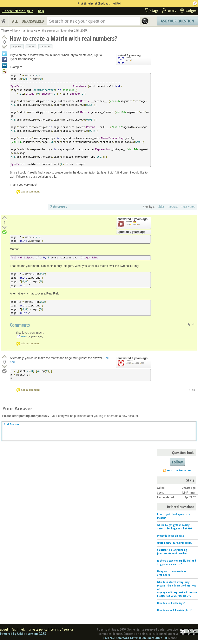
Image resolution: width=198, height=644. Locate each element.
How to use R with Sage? (171, 603)
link (193, 324)
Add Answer (11, 424)
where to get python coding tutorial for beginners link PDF (175, 527)
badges (191, 11)
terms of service (62, 629)
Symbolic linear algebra (170, 536)
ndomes (129, 222)
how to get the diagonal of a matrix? (174, 516)
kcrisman (129, 361)
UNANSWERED (33, 21)
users (172, 11)
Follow (177, 462)
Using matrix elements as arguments (172, 573)
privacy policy (38, 629)
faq (14, 629)
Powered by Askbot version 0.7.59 (23, 634)
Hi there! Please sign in (17, 11)
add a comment (30, 192)
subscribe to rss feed (180, 470)
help (41, 11)
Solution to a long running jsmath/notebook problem (172, 552)
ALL (15, 21)
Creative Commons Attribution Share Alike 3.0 (135, 638)
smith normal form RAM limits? (175, 543)
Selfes (128, 58)
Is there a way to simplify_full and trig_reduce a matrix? (177, 562)
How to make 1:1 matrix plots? (174, 610)
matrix (31, 47)
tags (155, 11)
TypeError (45, 47)
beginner (17, 47)
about (4, 629)
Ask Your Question (177, 21)
